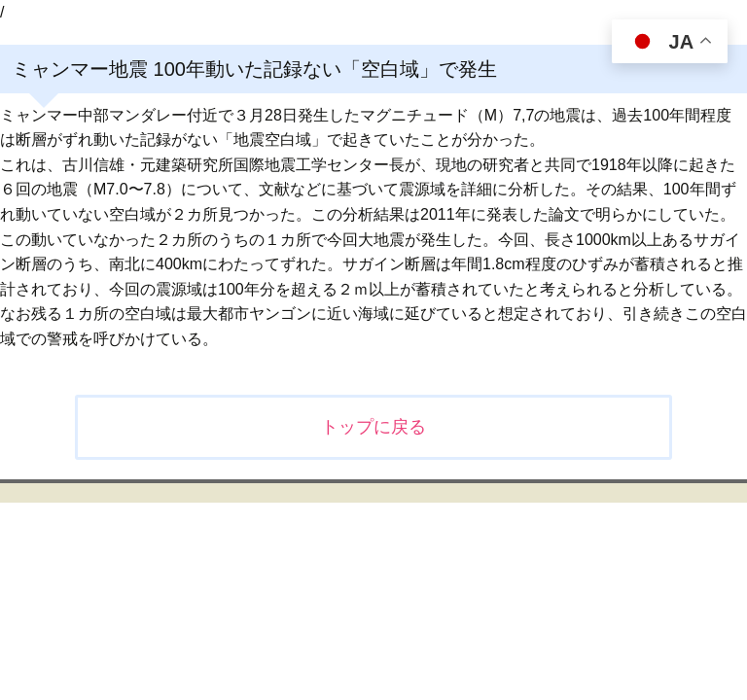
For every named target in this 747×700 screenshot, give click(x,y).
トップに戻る (373, 427)
